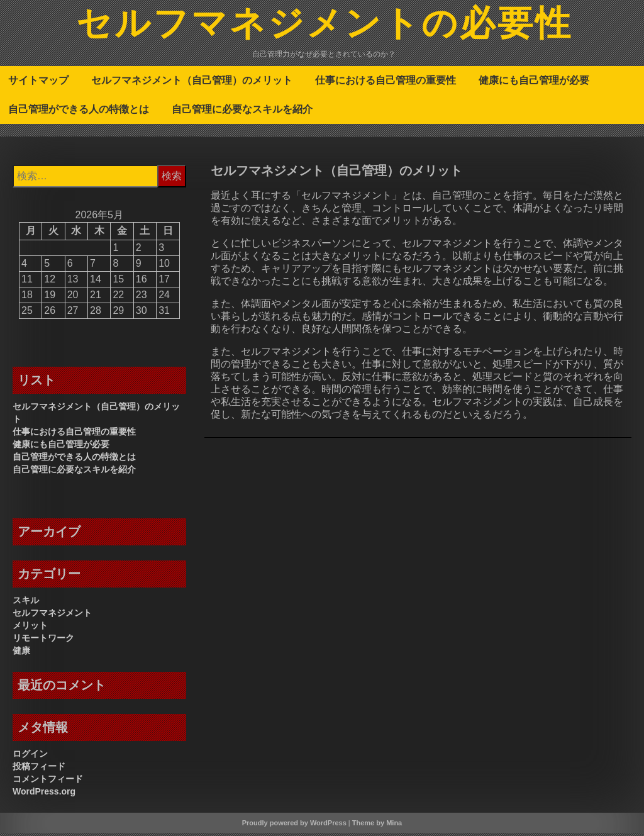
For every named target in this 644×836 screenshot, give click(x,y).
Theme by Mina (377, 826)
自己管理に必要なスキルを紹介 (242, 112)
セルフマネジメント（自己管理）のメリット (192, 83)
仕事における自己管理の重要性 (386, 83)
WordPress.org (44, 794)
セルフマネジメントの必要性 (325, 27)
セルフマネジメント (52, 616)
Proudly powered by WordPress (294, 826)
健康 (21, 654)
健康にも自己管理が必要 (534, 83)
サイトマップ (38, 83)
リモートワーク (43, 641)
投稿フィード (39, 769)
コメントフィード (48, 782)
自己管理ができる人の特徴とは (79, 112)
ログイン (30, 757)
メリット (30, 628)
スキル (26, 603)
